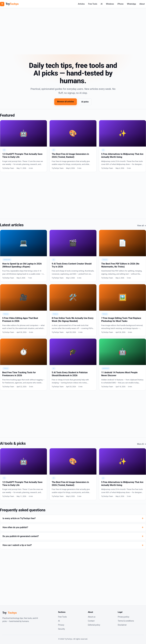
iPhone (120, 4)
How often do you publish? (15, 527)
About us (92, 617)
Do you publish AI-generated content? (21, 536)
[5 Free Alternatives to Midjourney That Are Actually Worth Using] (122, 146)
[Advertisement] (73, 30)
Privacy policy (124, 617)
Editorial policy (94, 625)
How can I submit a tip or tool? (17, 545)
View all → (142, 226)
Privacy (61, 625)
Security (61, 629)
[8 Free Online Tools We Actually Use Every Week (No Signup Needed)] (73, 310)
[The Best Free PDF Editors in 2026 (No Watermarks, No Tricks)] (122, 256)
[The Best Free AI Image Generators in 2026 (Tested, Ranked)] (73, 146)
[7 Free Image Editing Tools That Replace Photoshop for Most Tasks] (122, 310)
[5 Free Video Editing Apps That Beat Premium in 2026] (24, 310)
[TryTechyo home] (9, 4)
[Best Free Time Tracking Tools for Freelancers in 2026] (24, 364)
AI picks (85, 102)
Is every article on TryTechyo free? (19, 518)
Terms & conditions (126, 621)
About (142, 4)
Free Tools (93, 4)
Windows (110, 4)
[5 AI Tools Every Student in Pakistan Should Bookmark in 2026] (73, 364)
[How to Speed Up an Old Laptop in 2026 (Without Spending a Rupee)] (24, 256)
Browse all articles (66, 102)
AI (102, 4)
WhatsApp (131, 4)
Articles (81, 4)
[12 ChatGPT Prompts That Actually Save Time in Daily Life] (24, 146)
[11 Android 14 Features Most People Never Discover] (122, 364)
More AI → (142, 444)
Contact (91, 621)
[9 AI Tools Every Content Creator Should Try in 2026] (73, 256)
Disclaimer (122, 625)
